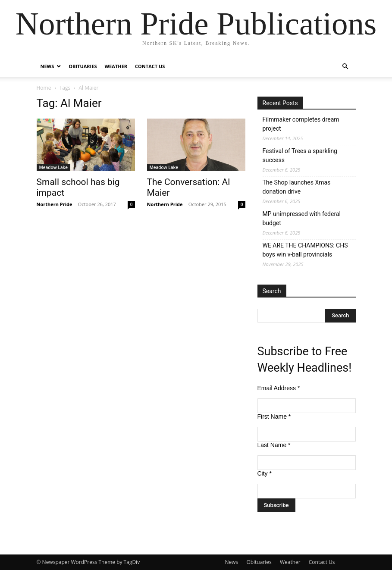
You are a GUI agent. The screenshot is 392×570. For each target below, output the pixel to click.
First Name (274, 417)
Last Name (274, 445)
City (265, 473)
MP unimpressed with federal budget (302, 218)
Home (44, 88)
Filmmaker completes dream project (301, 124)
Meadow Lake (54, 167)
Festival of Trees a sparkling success (300, 155)
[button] (345, 67)
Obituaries (83, 66)
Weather (116, 66)
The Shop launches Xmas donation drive (297, 187)
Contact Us (150, 66)
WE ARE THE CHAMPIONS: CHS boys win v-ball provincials (305, 250)
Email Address (279, 388)
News (47, 66)
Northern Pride (55, 204)
